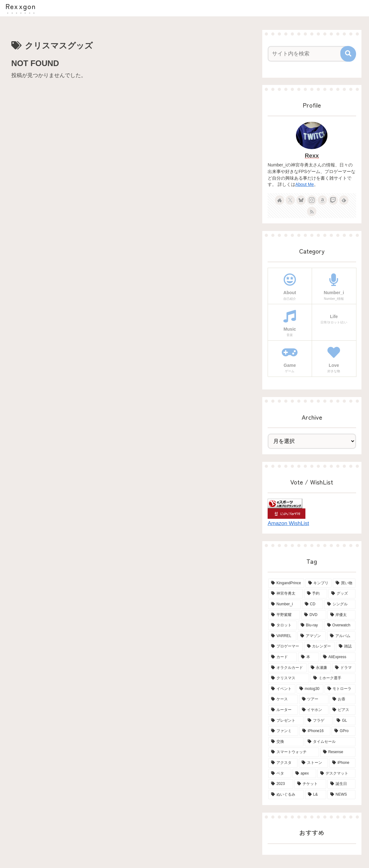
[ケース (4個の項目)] (283, 699)
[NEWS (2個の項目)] (341, 795)
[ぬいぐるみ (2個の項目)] (286, 795)
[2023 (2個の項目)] (281, 784)
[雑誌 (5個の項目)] (346, 647)
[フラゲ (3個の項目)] (319, 721)
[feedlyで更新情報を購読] (344, 200)
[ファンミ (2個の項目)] (283, 731)
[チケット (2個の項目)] (310, 784)
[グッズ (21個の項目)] (342, 594)
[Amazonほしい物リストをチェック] (322, 200)
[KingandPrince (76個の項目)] (286, 583)
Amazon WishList (288, 523)
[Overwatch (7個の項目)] (340, 625)
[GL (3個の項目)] (344, 721)
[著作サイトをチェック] (280, 200)
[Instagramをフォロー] (312, 200)
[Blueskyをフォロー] (301, 200)
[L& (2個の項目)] (316, 795)
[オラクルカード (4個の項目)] (287, 668)
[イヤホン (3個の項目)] (314, 710)
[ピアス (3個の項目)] (342, 710)
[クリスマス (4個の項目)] (289, 678)
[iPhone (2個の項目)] (342, 763)
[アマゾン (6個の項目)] (312, 636)
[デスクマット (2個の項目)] (336, 774)
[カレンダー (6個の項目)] (319, 647)
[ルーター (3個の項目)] (283, 710)
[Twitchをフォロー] (333, 200)
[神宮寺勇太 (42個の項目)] (285, 594)
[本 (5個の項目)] (309, 657)
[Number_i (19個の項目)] (284, 604)
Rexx (312, 156)
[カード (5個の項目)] (283, 657)
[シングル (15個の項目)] (340, 604)
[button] (348, 54)
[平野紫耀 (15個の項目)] (284, 615)
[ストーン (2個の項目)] (313, 763)
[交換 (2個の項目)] (286, 742)
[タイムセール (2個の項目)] (330, 742)
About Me (305, 185)
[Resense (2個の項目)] (338, 752)
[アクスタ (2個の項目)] (283, 763)
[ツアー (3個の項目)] (314, 699)
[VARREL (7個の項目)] (282, 636)
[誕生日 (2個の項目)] (341, 784)
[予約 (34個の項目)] (316, 594)
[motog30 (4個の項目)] (310, 689)
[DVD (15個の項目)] (314, 615)
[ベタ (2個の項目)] (280, 774)
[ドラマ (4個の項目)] (344, 668)
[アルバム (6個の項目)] (341, 636)
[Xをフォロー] (290, 200)
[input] (308, 54)
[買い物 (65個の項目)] (344, 583)
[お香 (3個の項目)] (342, 699)
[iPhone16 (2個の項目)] (315, 731)
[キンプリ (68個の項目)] (318, 583)
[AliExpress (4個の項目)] (338, 657)
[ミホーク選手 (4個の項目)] (333, 678)
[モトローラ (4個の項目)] (340, 689)
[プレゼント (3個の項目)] (286, 721)
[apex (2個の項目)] (304, 774)
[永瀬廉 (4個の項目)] (319, 668)
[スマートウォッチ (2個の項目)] (294, 752)
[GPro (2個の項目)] (343, 731)
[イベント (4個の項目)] (282, 689)
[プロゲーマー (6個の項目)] (285, 647)
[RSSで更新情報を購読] (312, 211)
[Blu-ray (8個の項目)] (310, 625)
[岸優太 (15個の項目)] (341, 615)
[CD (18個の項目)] (313, 604)
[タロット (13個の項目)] (282, 625)
